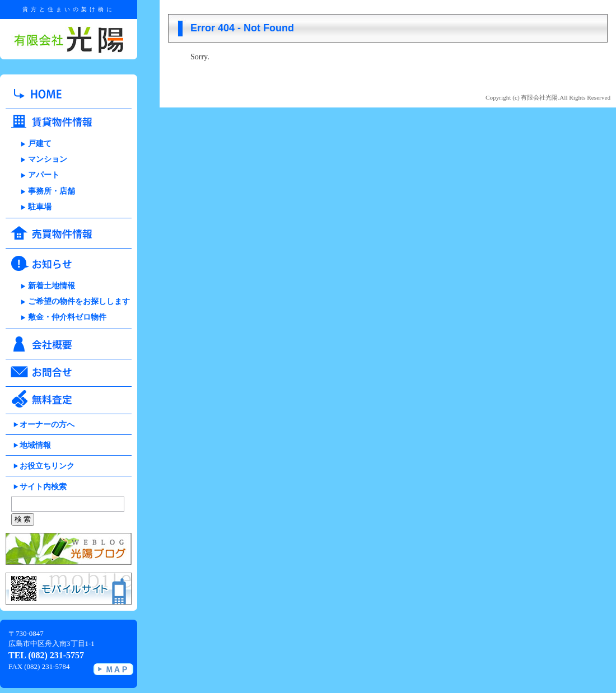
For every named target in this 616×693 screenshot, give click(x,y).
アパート (44, 175)
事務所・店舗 (52, 191)
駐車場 (40, 207)
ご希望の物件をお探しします (79, 301)
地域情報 (35, 445)
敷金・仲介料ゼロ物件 (67, 317)
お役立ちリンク (47, 466)
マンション (48, 159)
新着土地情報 (52, 286)
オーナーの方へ (47, 425)
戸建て (40, 144)
